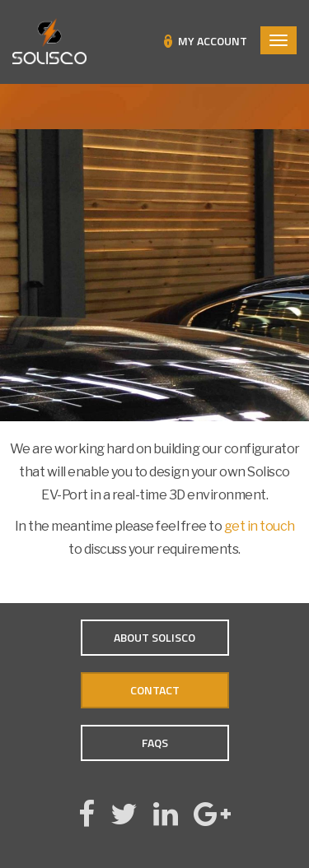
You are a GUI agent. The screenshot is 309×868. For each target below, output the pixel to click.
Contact (155, 690)
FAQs (155, 743)
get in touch (260, 526)
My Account (213, 41)
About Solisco (154, 637)
